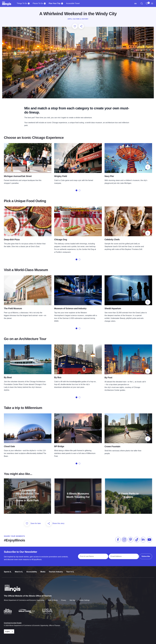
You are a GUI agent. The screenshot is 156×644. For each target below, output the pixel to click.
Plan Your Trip (55, 3)
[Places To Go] (45, 3)
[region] (142, 3)
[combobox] (135, 4)
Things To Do (22, 3)
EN (135, 4)
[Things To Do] (29, 3)
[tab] (76, 190)
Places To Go (38, 3)
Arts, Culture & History (78, 19)
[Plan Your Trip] (62, 3)
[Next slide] (148, 167)
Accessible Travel (73, 3)
